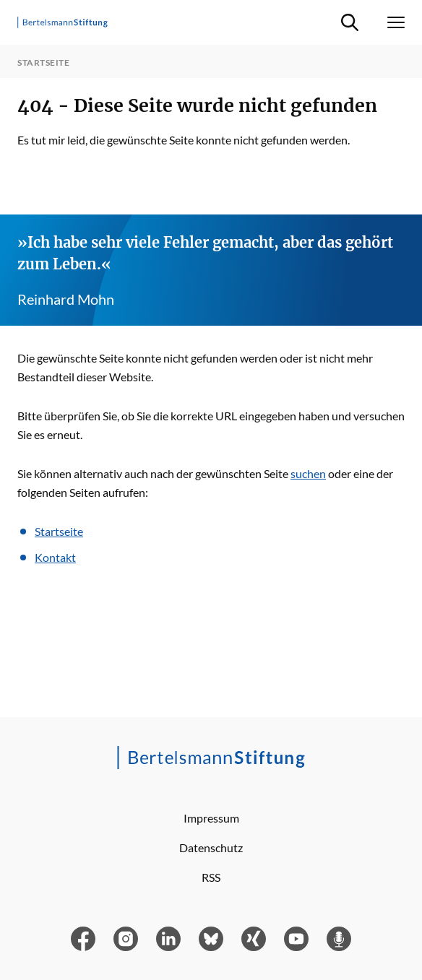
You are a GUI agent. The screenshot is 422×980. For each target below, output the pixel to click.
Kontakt (55, 557)
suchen (308, 473)
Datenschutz (211, 847)
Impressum (211, 818)
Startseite (59, 531)
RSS (211, 877)
